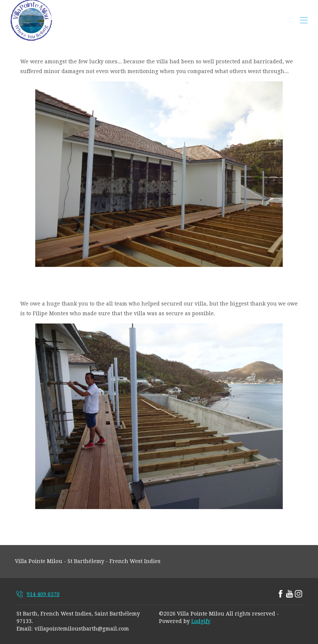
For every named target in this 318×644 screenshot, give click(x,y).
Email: (25, 629)
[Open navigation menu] (304, 20)
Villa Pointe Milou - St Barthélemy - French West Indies (88, 561)
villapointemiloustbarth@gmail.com (82, 629)
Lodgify (201, 621)
